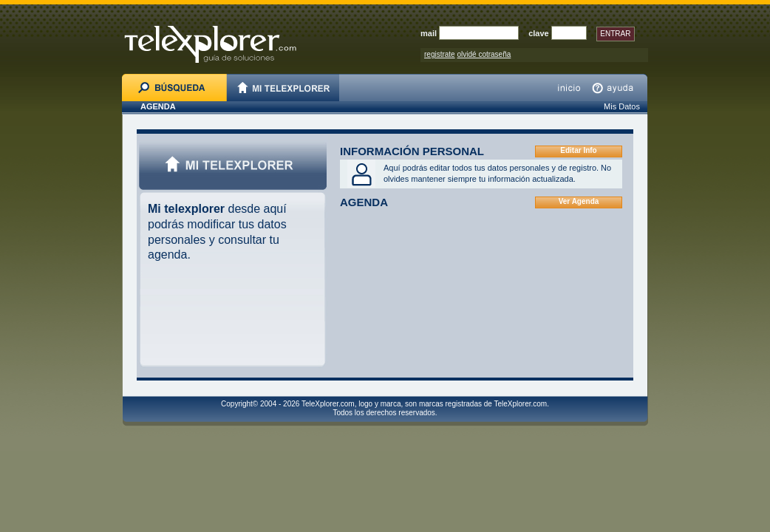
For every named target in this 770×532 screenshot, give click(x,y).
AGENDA (158, 106)
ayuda (617, 88)
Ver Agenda (579, 201)
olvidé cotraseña (484, 54)
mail (429, 33)
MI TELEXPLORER (283, 88)
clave (539, 33)
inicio (569, 88)
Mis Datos (622, 106)
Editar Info (578, 150)
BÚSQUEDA (174, 88)
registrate (440, 54)
